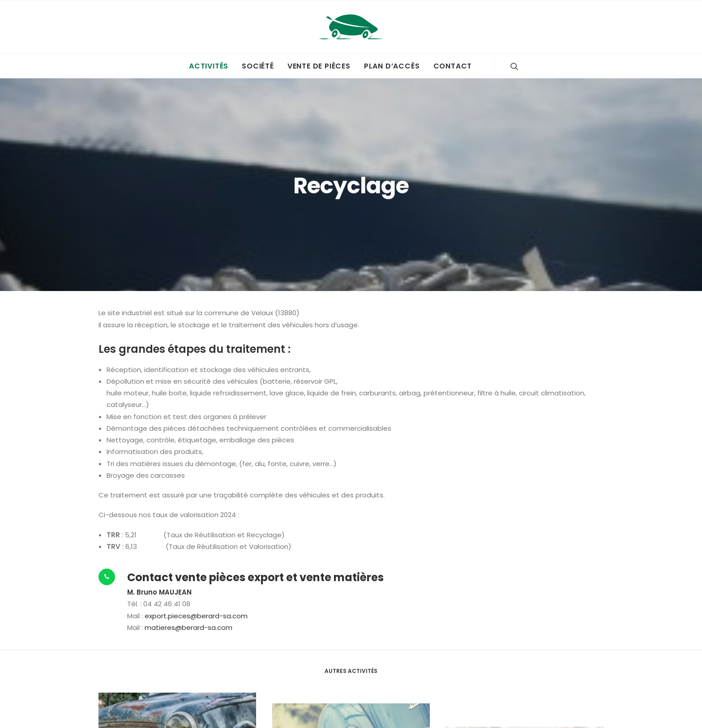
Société (258, 66)
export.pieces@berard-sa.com (196, 609)
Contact (453, 66)
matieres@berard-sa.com (188, 621)
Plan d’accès (392, 66)
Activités (209, 66)
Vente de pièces (319, 66)
